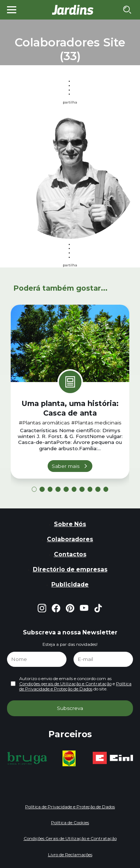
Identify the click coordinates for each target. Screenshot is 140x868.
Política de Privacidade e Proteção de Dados (75, 686)
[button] (34, 489)
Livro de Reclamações (70, 855)
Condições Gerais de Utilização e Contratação (70, 839)
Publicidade (70, 584)
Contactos (70, 554)
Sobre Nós (70, 524)
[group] (27, 758)
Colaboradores (70, 539)
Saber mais (66, 466)
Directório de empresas (70, 569)
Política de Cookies (70, 823)
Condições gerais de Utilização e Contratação (65, 684)
